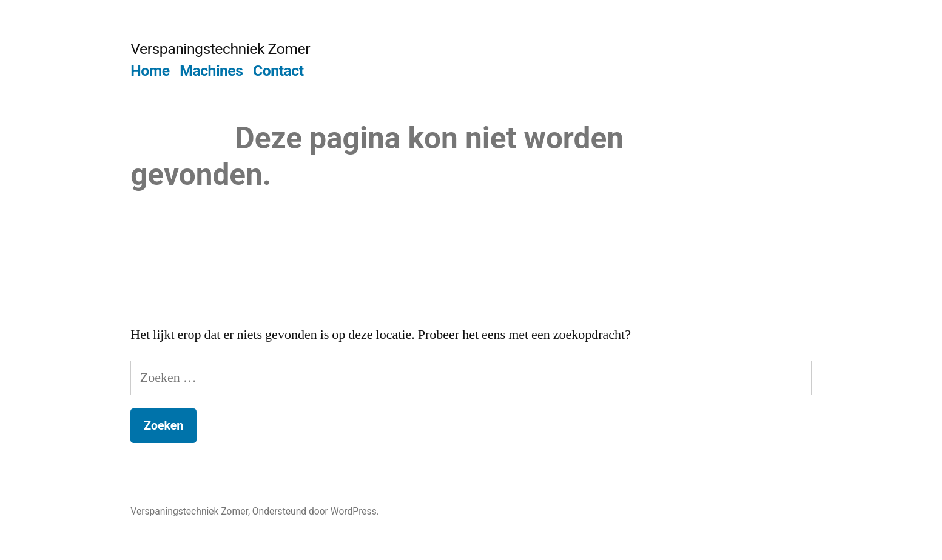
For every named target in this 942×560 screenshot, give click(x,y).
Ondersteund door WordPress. (316, 511)
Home (150, 71)
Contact (278, 71)
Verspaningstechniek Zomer (220, 49)
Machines (211, 71)
